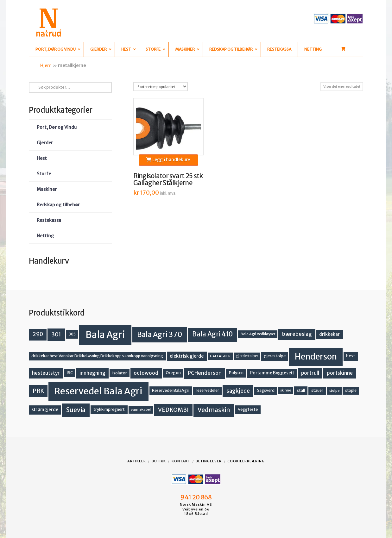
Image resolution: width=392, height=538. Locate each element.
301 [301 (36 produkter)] (56, 334)
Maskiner (47, 189)
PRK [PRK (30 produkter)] (38, 391)
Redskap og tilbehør (58, 205)
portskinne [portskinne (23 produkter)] (340, 373)
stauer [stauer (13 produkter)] (317, 390)
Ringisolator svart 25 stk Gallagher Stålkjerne (168, 179)
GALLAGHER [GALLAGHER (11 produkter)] (220, 356)
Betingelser (209, 461)
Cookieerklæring (246, 461)
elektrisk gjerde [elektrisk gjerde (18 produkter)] (187, 356)
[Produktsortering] (161, 87)
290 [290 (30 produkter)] (38, 334)
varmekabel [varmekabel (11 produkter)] (141, 410)
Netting (45, 236)
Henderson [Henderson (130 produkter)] (316, 357)
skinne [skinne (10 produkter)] (286, 390)
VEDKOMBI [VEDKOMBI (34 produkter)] (173, 410)
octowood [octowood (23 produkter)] (146, 373)
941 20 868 (196, 497)
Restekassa (49, 220)
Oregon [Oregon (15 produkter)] (173, 373)
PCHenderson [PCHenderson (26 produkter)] (205, 373)
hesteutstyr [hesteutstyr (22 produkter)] (46, 373)
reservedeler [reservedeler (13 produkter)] (207, 390)
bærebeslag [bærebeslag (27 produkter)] (297, 334)
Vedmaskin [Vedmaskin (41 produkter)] (214, 410)
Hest (42, 158)
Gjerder (45, 143)
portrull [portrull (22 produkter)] (310, 373)
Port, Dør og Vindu (57, 127)
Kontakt (181, 461)
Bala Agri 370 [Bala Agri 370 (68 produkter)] (160, 335)
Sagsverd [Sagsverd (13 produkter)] (266, 390)
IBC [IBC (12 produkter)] (70, 373)
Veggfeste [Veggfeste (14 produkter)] (248, 409)
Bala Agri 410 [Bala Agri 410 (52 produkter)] (212, 334)
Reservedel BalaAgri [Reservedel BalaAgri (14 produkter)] (171, 390)
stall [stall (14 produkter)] (301, 390)
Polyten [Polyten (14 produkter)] (236, 373)
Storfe (44, 174)
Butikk (159, 461)
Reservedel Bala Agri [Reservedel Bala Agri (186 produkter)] (98, 391)
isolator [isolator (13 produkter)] (120, 373)
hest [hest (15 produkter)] (351, 356)
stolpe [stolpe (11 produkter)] (334, 391)
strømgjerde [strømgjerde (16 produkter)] (45, 410)
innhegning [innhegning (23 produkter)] (92, 373)
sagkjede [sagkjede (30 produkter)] (238, 391)
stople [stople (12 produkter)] (351, 391)
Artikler (137, 461)
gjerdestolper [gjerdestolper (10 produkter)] (247, 356)
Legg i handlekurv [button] (168, 160)
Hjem (46, 66)
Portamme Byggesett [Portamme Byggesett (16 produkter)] (272, 373)
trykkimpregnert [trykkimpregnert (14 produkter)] (109, 409)
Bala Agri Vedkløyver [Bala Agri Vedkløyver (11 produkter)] (258, 334)
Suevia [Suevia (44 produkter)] (76, 410)
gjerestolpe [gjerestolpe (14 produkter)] (275, 356)
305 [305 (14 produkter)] (72, 334)
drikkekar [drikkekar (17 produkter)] (329, 334)
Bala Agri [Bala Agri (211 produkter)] (105, 335)
